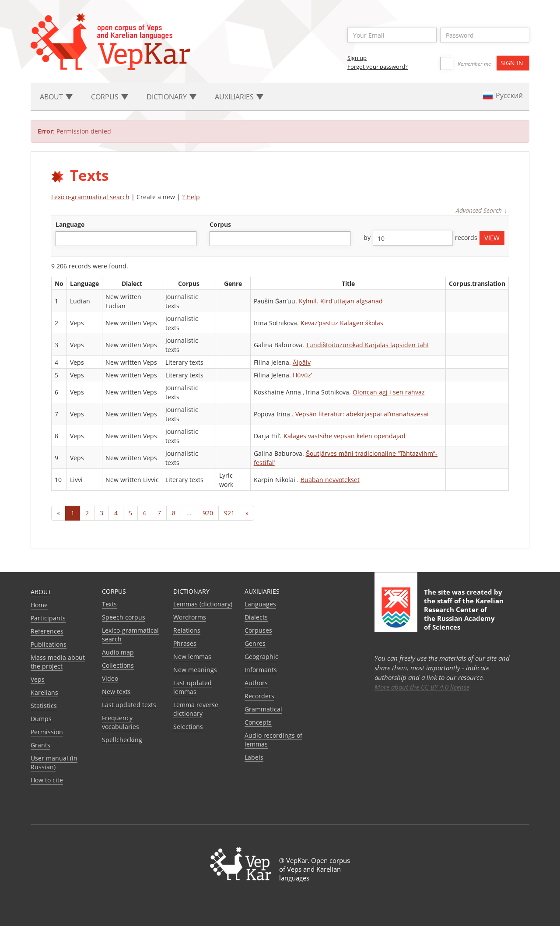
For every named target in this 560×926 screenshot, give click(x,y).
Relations (187, 630)
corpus (220, 224)
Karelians (44, 692)
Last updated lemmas (192, 687)
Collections (118, 665)
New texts (116, 692)
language (70, 224)
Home (39, 605)
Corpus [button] (110, 97)
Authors (256, 683)
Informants (261, 670)
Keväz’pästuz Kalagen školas (342, 323)
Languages (260, 604)
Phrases (185, 643)
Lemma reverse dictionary (196, 709)
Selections (188, 727)
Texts (109, 604)
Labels (254, 757)
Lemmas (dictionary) (203, 604)
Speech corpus (124, 617)
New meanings (195, 670)
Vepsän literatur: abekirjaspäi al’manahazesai (362, 414)
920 (208, 513)
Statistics (44, 706)
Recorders (259, 696)
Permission (47, 732)
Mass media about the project (58, 662)
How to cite (47, 780)
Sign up (357, 58)
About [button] (56, 97)
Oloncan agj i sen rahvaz (389, 392)
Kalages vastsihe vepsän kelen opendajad (345, 436)
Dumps (41, 719)
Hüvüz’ (302, 375)
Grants (40, 745)
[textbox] (63, 238)
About (41, 592)
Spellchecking (122, 740)
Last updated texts (129, 705)
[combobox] (126, 239)
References (47, 631)
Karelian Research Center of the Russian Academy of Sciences (464, 614)
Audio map (118, 652)
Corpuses (258, 630)
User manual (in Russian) (54, 762)
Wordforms (190, 617)
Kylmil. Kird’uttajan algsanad (341, 301)
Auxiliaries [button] (239, 97)
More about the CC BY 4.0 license (422, 687)
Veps (38, 679)
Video (110, 678)
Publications (49, 644)
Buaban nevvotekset (330, 480)
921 (229, 513)
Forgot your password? (378, 67)
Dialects (256, 617)
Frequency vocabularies (121, 722)
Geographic (261, 657)
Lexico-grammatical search (90, 197)
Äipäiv (302, 362)
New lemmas (192, 657)
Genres (255, 643)
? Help (191, 197)
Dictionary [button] (171, 97)
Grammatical (263, 709)
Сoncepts (258, 722)
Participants (48, 618)
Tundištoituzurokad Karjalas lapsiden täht (367, 345)
